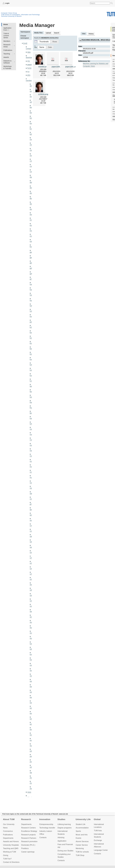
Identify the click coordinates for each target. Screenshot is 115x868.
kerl (31, 338)
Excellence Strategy (29, 831)
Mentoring (80, 848)
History (91, 34)
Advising (61, 837)
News (5, 828)
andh (32, 91)
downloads (30, 57)
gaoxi (32, 258)
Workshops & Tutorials (7, 67)
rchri (31, 526)
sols (31, 595)
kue (31, 376)
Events (78, 838)
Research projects (28, 835)
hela (31, 306)
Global (97, 819)
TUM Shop (80, 855)
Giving (6, 855)
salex (32, 536)
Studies (61, 819)
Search (57, 33)
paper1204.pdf (57, 67)
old (31, 494)
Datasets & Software (7, 62)
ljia (31, 413)
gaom (32, 252)
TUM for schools (82, 852)
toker (32, 649)
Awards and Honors (11, 841)
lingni (32, 408)
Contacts (43, 837)
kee (31, 333)
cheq (32, 139)
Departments (8, 838)
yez (31, 762)
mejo (32, 456)
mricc (32, 472)
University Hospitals (11, 845)
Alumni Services (82, 841)
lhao (31, 402)
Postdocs (25, 848)
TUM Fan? (7, 859)
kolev (32, 365)
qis (31, 510)
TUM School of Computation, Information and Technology (20, 15)
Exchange (98, 840)
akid (31, 86)
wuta (31, 735)
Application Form (7, 29)
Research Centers (28, 828)
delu (31, 182)
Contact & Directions (11, 862)
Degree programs (65, 828)
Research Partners (29, 838)
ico (28, 72)
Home (6, 24)
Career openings (28, 852)
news (29, 792)
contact (28, 49)
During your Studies (65, 851)
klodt (31, 354)
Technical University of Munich (11, 16)
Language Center (101, 850)
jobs (29, 75)
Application (62, 841)
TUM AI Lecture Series (6, 36)
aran (31, 97)
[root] (25, 43)
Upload (48, 33)
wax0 (32, 703)
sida (31, 590)
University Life (83, 819)
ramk (32, 520)
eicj (29, 61)
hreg (31, 316)
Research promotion (29, 841)
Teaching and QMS (11, 848)
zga (31, 772)
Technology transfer (47, 828)
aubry (32, 102)
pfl (31, 504)
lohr (31, 424)
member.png (43, 67)
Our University (9, 824)
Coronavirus (8, 831)
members (29, 81)
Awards (6, 57)
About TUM (9, 819)
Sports (78, 831)
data (29, 52)
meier (32, 445)
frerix (32, 247)
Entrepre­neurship (46, 824)
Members (7, 41)
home (29, 68)
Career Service (82, 845)
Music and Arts (82, 835)
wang (32, 692)
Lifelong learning (64, 824)
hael (31, 290)
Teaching (7, 54)
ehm (31, 215)
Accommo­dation (82, 828)
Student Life (80, 824)
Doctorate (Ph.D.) (28, 845)
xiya (31, 746)
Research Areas (7, 46)
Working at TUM (10, 852)
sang (32, 542)
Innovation (45, 819)
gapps (30, 65)
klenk (32, 349)
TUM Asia (98, 831)
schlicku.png (43, 94)
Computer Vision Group (9, 13)
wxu (31, 740)
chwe (32, 156)
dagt (31, 177)
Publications (8, 50)
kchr (31, 327)
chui (31, 150)
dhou (32, 198)
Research (26, 819)
